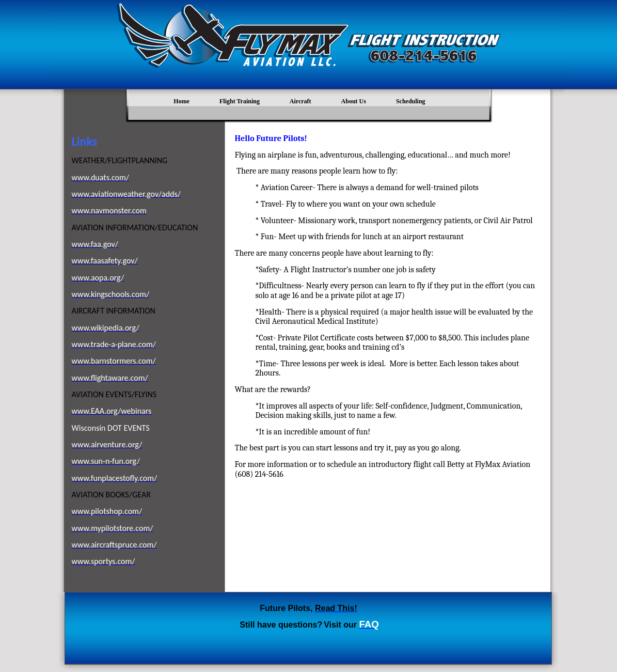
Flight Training (240, 101)
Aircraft (300, 101)
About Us (354, 101)
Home (181, 101)
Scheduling (411, 101)
